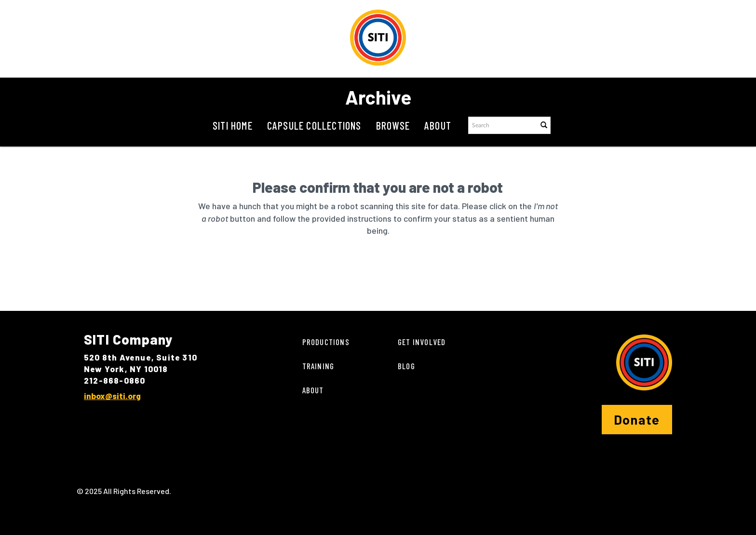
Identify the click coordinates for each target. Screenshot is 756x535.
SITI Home (233, 125)
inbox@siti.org (112, 396)
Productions (326, 342)
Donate (637, 419)
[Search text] (502, 125)
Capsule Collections (314, 125)
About (438, 125)
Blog (406, 366)
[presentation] (356, 267)
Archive (378, 97)
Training (318, 366)
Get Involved (422, 342)
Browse (393, 125)
